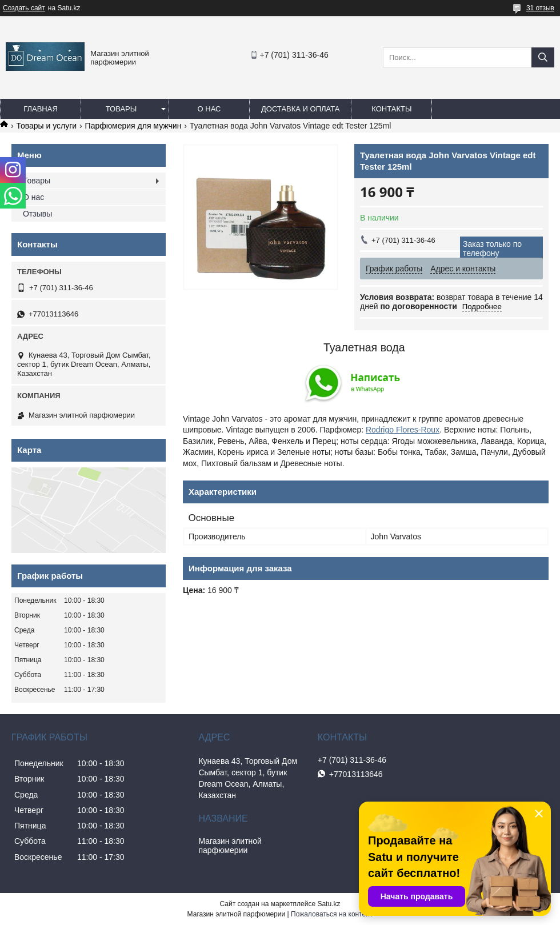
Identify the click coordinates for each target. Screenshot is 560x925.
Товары (121, 109)
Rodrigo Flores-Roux (403, 430)
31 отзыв (540, 8)
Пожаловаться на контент (332, 914)
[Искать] (543, 57)
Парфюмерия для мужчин (133, 126)
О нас (209, 109)
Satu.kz (329, 904)
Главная (41, 109)
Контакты (391, 109)
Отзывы (37, 214)
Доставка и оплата (300, 109)
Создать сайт (24, 8)
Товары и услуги (46, 126)
